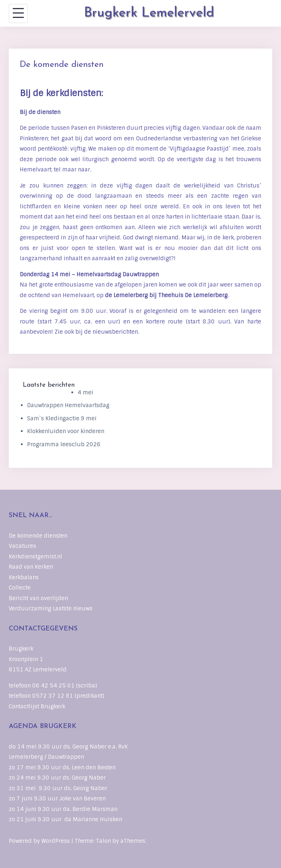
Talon (103, 841)
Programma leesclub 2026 (64, 444)
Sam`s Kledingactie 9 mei (62, 418)
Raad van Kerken (31, 567)
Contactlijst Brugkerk (37, 706)
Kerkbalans (24, 577)
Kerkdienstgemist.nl (35, 557)
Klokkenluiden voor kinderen (66, 431)
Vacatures (23, 546)
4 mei (85, 393)
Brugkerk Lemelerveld (149, 13)
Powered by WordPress (39, 841)
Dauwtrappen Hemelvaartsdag (68, 405)
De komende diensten (38, 536)
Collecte (20, 588)
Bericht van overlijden (38, 598)
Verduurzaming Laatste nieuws (51, 609)
